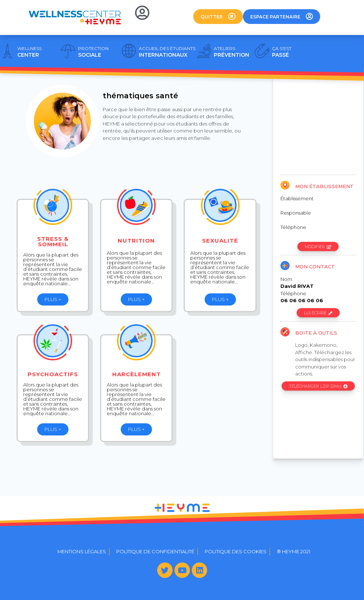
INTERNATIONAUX (167, 52)
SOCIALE (93, 52)
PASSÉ (282, 52)
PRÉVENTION (232, 52)
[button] (218, 17)
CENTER (29, 52)
